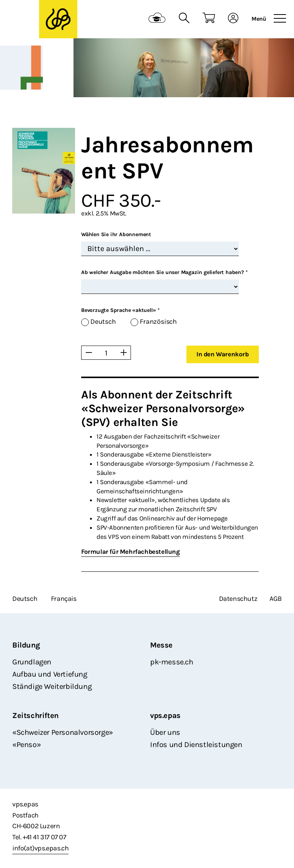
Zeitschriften (35, 715)
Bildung (26, 645)
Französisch (158, 322)
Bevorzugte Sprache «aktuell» (120, 310)
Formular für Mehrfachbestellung (131, 551)
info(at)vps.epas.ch (40, 848)
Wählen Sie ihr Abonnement (116, 234)
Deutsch (103, 322)
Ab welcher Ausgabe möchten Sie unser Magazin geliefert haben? (164, 272)
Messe (161, 645)
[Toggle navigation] (280, 19)
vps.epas (165, 715)
